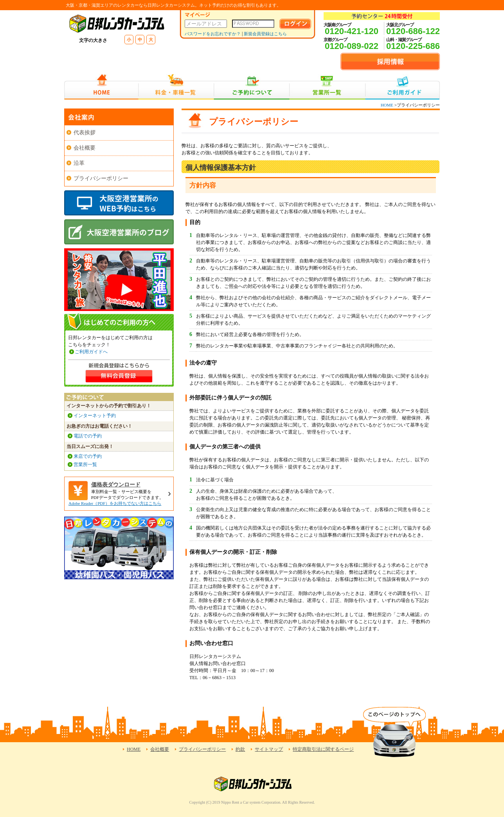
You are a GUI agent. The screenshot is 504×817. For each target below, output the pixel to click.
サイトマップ (269, 749)
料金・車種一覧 (176, 87)
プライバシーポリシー (101, 178)
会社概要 (85, 148)
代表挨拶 (85, 133)
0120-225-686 (413, 46)
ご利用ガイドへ (91, 352)
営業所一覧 (327, 87)
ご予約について (252, 87)
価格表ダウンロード (116, 485)
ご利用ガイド (402, 87)
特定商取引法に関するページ (323, 749)
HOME (101, 87)
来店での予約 (88, 456)
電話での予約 (88, 436)
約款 (240, 749)
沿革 (79, 163)
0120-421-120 (352, 31)
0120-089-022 (352, 46)
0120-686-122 (413, 31)
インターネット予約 (95, 416)
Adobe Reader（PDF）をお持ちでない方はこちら (115, 503)
